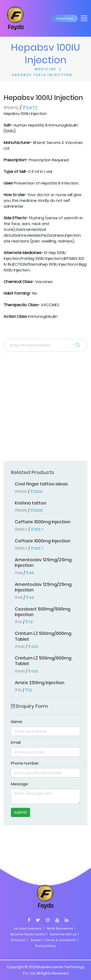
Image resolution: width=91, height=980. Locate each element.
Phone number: (25, 763)
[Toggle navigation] (83, 18)
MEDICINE (45, 69)
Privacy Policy (46, 946)
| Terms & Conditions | (60, 940)
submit (21, 812)
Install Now (64, 18)
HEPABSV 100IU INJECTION (42, 75)
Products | (20, 940)
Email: (16, 742)
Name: (17, 722)
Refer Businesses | (61, 928)
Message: (20, 784)
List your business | (29, 928)
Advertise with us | (64, 934)
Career (36, 940)
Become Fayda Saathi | (29, 934)
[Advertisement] (45, 410)
